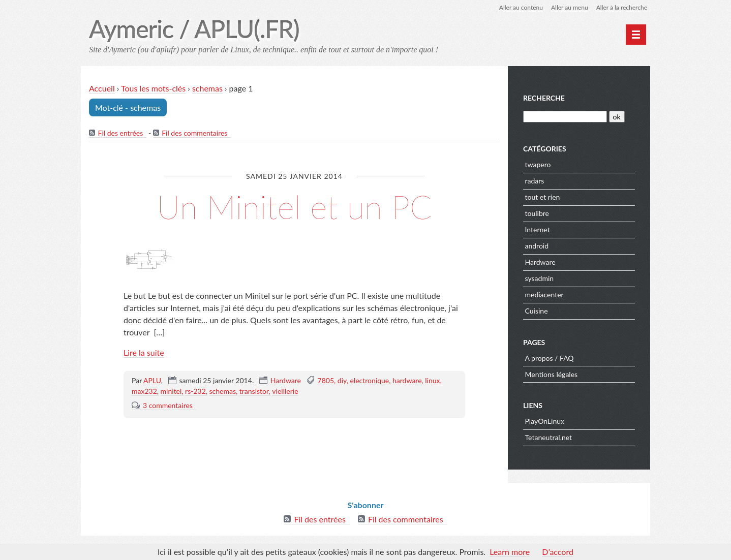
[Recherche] (565, 117)
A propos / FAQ (550, 358)
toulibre (537, 213)
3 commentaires (168, 405)
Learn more (510, 552)
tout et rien (543, 197)
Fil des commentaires (194, 133)
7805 (326, 380)
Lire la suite (144, 352)
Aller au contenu (521, 7)
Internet (538, 229)
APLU (152, 380)
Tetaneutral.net (549, 437)
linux (432, 380)
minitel (171, 391)
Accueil (102, 88)
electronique (370, 380)
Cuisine (537, 311)
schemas (207, 88)
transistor (254, 391)
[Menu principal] (636, 35)
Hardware (286, 380)
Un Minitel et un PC (294, 207)
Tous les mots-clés (153, 88)
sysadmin (540, 278)
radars (535, 181)
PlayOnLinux (545, 421)
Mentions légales (552, 374)
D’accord (558, 552)
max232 (144, 391)
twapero (538, 164)
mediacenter (544, 294)
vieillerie (285, 391)
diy (342, 380)
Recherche (544, 98)
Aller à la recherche (622, 7)
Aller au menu (570, 7)
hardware (407, 380)
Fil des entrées (121, 133)
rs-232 (195, 391)
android (537, 246)
